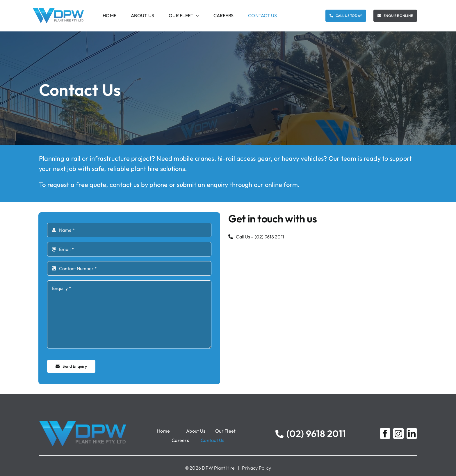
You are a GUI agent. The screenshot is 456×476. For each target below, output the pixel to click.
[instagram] (398, 433)
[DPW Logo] (58, 10)
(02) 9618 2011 (269, 237)
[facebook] (385, 433)
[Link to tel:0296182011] (279, 434)
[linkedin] (412, 433)
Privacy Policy (256, 468)
